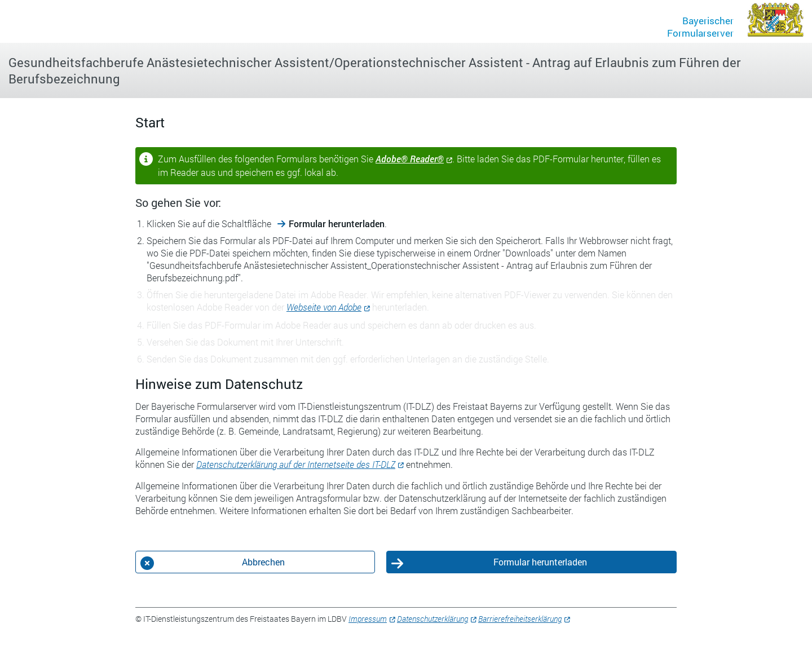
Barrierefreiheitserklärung (520, 619)
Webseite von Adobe (324, 307)
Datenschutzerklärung (433, 619)
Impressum (368, 619)
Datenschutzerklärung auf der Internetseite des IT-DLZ (296, 464)
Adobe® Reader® (410, 159)
